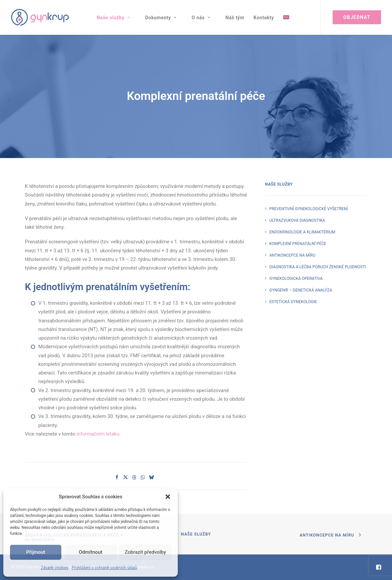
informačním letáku (98, 434)
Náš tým (235, 18)
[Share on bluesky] (152, 477)
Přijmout (36, 552)
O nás (201, 18)
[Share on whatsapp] (143, 477)
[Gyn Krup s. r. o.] (40, 17)
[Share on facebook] (117, 477)
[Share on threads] (134, 477)
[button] (168, 497)
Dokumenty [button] (161, 18)
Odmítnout (91, 552)
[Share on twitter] (126, 477)
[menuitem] (116, 18)
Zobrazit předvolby (145, 552)
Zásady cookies (55, 568)
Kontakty (264, 18)
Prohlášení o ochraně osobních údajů (104, 568)
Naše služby (113, 18)
